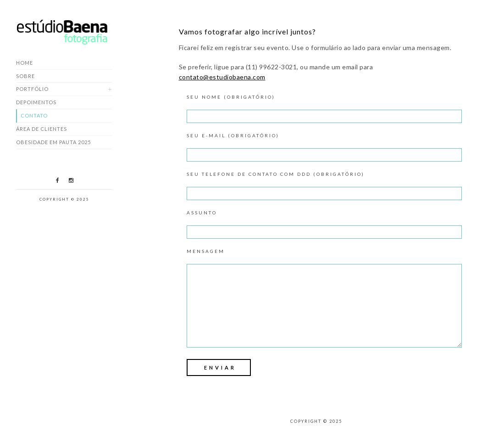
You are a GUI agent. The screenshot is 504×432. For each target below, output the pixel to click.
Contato (34, 115)
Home (25, 63)
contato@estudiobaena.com (222, 77)
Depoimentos (36, 102)
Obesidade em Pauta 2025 (53, 142)
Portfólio (32, 89)
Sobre (25, 76)
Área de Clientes (42, 129)
